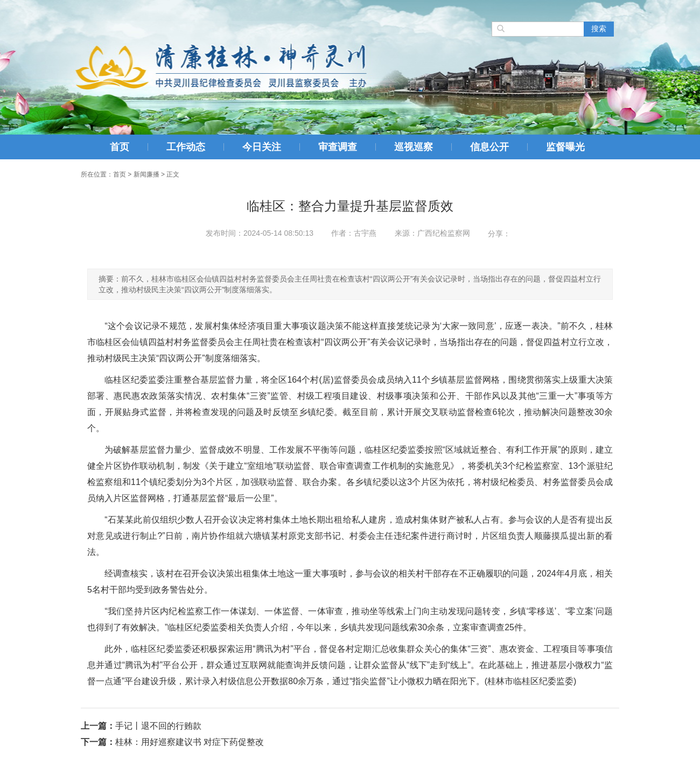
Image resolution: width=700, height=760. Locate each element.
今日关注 (262, 147)
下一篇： (98, 742)
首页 (120, 147)
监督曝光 (565, 147)
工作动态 (186, 147)
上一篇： (98, 726)
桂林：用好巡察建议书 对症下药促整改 (190, 742)
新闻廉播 (146, 174)
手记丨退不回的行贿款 (158, 726)
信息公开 (489, 147)
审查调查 (338, 147)
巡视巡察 (414, 147)
